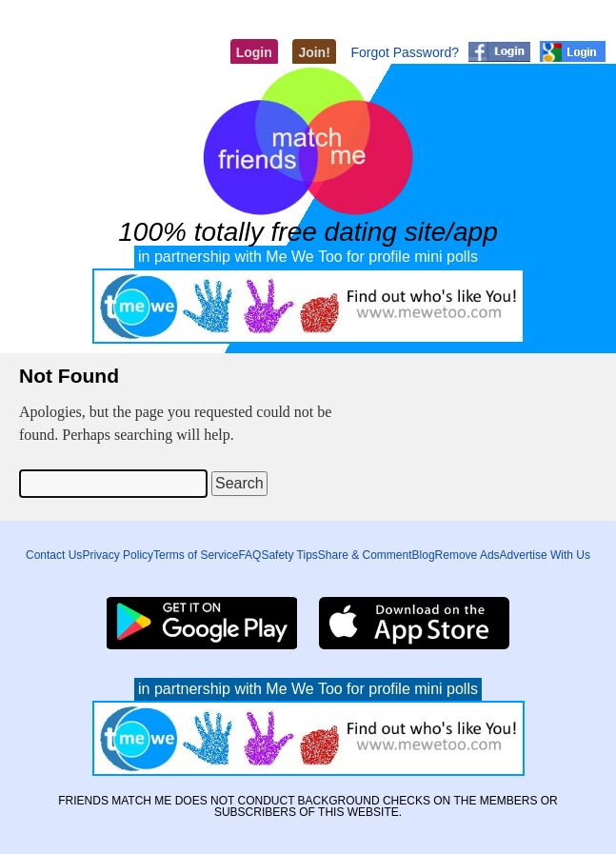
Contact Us (54, 555)
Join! (314, 52)
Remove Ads (467, 555)
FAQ (249, 555)
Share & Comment (365, 555)
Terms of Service (196, 555)
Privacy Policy (118, 555)
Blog (424, 555)
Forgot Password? (405, 52)
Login (254, 52)
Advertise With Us (545, 555)
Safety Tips (289, 555)
